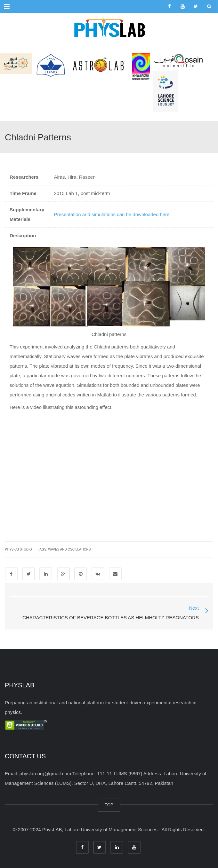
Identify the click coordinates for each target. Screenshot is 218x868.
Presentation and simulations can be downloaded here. (112, 214)
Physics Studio (18, 549)
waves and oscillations (69, 549)
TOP (109, 805)
